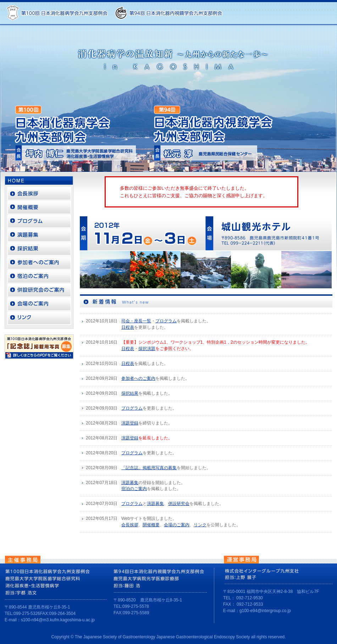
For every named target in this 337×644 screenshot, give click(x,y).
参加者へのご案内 (138, 378)
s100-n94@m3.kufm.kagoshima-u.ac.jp (58, 620)
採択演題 (147, 349)
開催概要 (151, 525)
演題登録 (130, 423)
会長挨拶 (130, 525)
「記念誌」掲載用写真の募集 (149, 468)
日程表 (128, 327)
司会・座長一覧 (136, 321)
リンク (200, 525)
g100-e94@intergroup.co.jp (265, 611)
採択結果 (130, 393)
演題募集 (130, 483)
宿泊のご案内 (134, 489)
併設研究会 (179, 504)
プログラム (166, 321)
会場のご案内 (177, 525)
